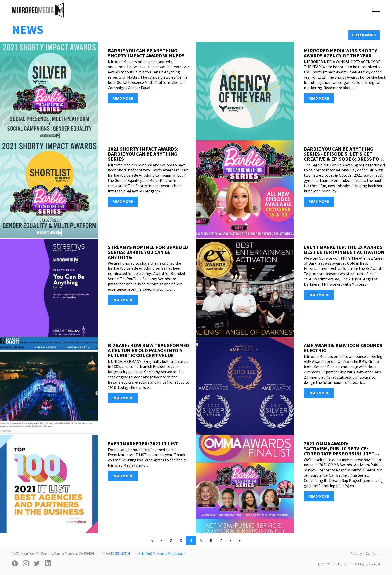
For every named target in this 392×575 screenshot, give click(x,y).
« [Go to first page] (152, 540)
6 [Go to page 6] (211, 540)
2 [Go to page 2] (171, 540)
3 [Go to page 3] (181, 540)
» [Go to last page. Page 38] (240, 540)
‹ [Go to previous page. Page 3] (161, 540)
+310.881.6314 (118, 553)
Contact (373, 553)
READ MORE (123, 98)
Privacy (356, 553)
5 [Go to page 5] (201, 540)
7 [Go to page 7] (221, 540)
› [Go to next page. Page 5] (230, 540)
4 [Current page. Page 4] (191, 540)
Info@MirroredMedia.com (164, 553)
